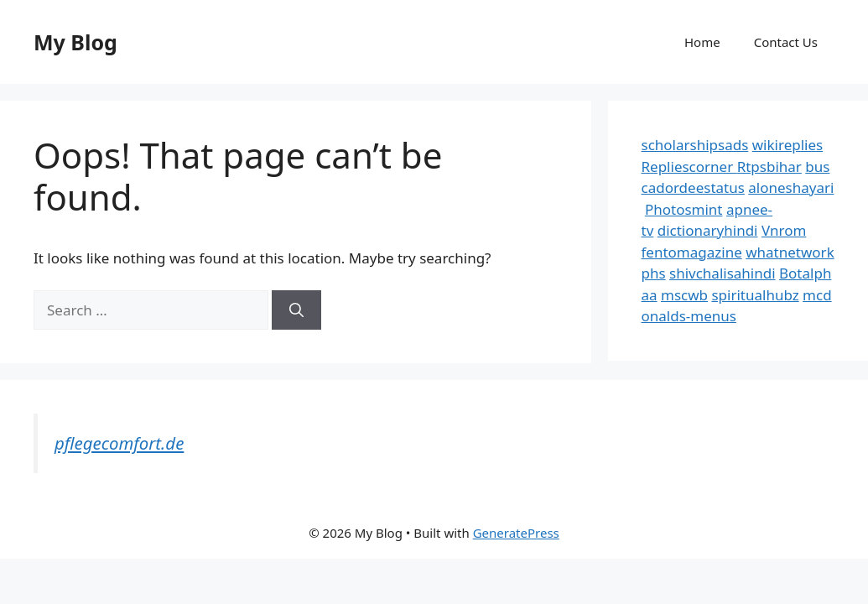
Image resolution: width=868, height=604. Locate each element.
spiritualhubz (755, 295)
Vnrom (784, 230)
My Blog (75, 42)
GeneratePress (516, 533)
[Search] (296, 310)
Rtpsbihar (769, 167)
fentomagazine (692, 252)
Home (702, 42)
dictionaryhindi (708, 230)
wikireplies (787, 145)
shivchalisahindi (722, 273)
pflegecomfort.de (119, 443)
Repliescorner (689, 167)
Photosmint (684, 209)
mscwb (684, 295)
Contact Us (786, 42)
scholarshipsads (695, 145)
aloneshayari (791, 187)
